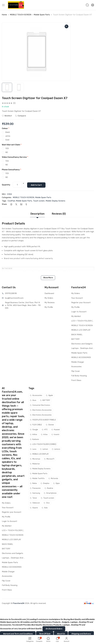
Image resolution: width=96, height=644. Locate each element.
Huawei (56, 430)
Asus (33, 400)
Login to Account (79, 312)
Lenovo (56, 449)
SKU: (4, 194)
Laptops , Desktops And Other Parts (83, 348)
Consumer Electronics (40, 405)
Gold (7, 140)
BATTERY (75, 339)
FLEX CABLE (36, 425)
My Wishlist (76, 316)
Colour (6, 128)
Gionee (50, 425)
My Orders (49, 298)
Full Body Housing (79, 376)
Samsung (35, 493)
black (8, 132)
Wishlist (7, 116)
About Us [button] (61, 634)
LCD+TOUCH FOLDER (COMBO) (43, 444)
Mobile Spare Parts (42, 15)
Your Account (77, 298)
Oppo (56, 483)
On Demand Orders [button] (54, 629)
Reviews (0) (59, 214)
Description (37, 214)
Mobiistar (35, 464)
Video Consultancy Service (15, 157)
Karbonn (34, 439)
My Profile (49, 307)
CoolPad (11, 201)
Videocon (35, 503)
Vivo (47, 503)
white (8, 136)
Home (4, 15)
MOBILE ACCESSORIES (81, 357)
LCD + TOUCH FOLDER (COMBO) (83, 321)
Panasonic (35, 488)
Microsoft (49, 459)
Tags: (4, 201)
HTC (45, 430)
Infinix (33, 434)
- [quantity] (23, 186)
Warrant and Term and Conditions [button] (18, 634)
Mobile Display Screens (55, 201)
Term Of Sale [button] (45, 634)
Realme (49, 488)
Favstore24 (19, 603)
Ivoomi (55, 434)
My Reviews (50, 303)
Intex (44, 434)
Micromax (35, 459)
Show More (48, 278)
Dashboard (49, 293)
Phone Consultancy (11, 170)
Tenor (33, 498)
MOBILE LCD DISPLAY (81, 330)
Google (34, 430)
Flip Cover (75, 371)
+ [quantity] (23, 183)
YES (7, 148)
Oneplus (45, 483)
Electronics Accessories (41, 410)
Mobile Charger (78, 362)
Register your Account (81, 303)
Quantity (6, 185)
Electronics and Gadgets (82, 344)
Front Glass (76, 380)
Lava (33, 449)
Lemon (44, 449)
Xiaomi (34, 508)
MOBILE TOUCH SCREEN (21, 15)
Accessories (76, 367)
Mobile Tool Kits (37, 478)
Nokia (33, 483)
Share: (4, 204)
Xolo (45, 508)
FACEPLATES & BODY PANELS (43, 420)
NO (7, 152)
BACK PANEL (77, 334)
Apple (49, 395)
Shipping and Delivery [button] (81, 634)
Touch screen (39, 201)
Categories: (7, 197)
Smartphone (50, 493)
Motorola (53, 478)
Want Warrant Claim (12, 145)
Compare (20, 116)
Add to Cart (37, 185)
